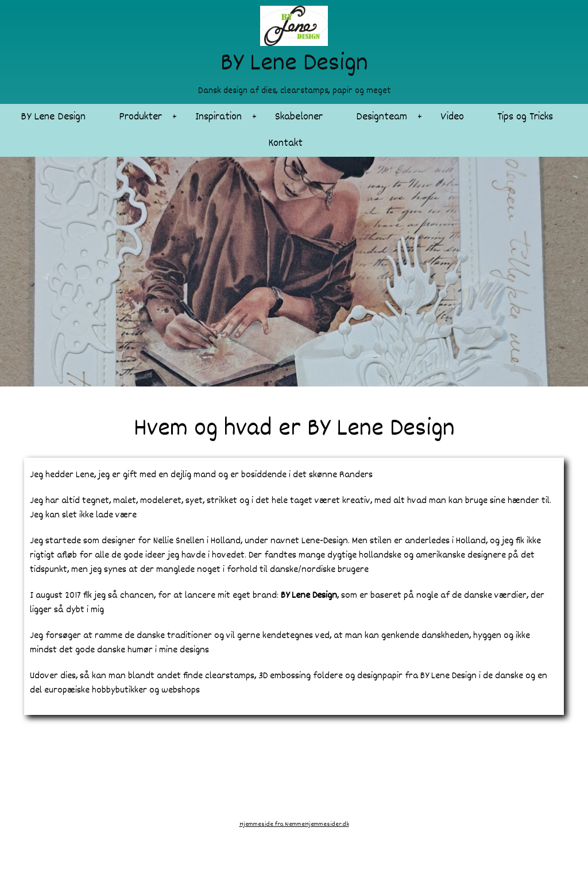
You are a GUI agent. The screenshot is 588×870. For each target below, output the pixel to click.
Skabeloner (299, 117)
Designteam (382, 117)
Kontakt (285, 144)
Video (452, 117)
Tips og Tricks (525, 117)
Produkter (140, 117)
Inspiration (218, 117)
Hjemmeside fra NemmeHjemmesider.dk (294, 824)
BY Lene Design (53, 117)
